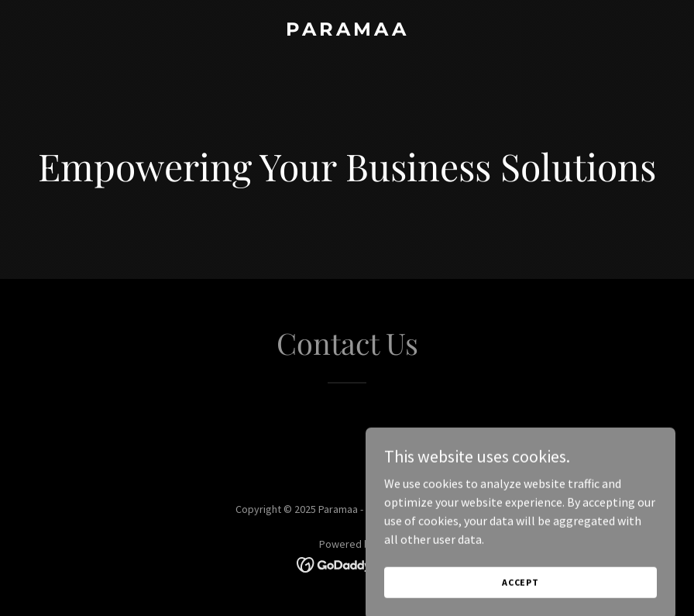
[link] (347, 31)
